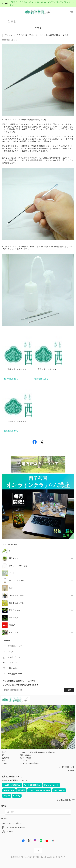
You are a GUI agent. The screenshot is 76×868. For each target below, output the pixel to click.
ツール (12, 573)
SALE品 (12, 625)
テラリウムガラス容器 (18, 566)
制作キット (14, 558)
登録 (69, 690)
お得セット (14, 633)
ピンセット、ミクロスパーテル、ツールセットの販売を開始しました (36, 35)
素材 (11, 588)
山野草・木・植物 (16, 595)
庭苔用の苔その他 (16, 603)
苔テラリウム (14, 610)
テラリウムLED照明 (17, 581)
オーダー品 (14, 618)
